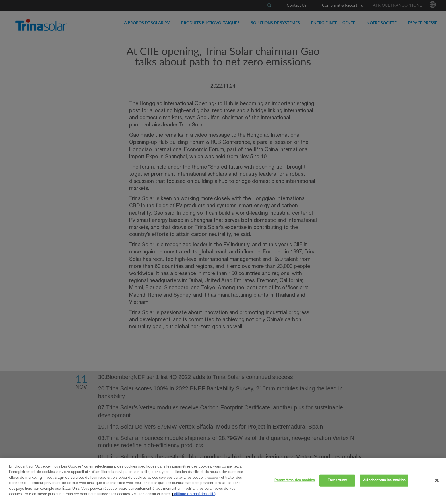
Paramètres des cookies (295, 481)
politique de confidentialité (194, 494)
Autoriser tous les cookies (384, 481)
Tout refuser (337, 481)
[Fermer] (437, 480)
